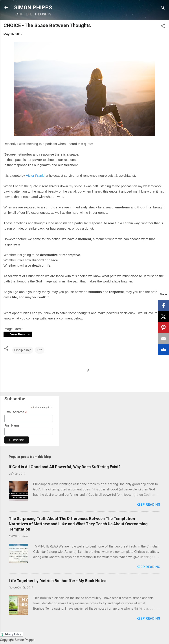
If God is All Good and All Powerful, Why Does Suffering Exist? (65, 467)
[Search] (163, 8)
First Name (12, 425)
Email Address (16, 412)
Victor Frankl (35, 175)
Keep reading (148, 505)
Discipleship (23, 350)
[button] (163, 26)
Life (40, 350)
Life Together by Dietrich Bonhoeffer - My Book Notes (58, 581)
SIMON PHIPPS (33, 7)
